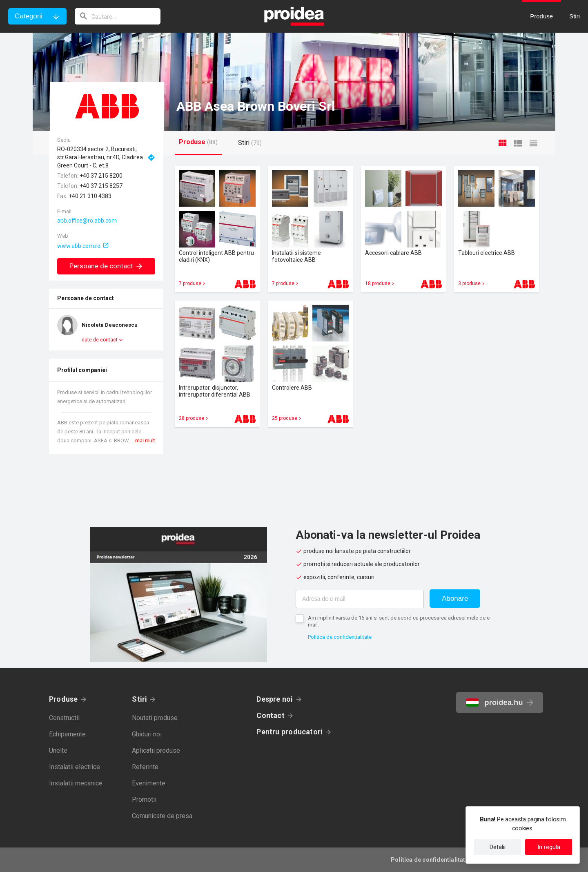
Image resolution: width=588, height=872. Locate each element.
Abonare (455, 599)
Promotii (144, 800)
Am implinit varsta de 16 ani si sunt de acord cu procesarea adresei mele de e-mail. (400, 621)
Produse (63, 699)
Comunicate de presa (162, 816)
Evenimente (149, 783)
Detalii (498, 847)
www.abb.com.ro (79, 246)
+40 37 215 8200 (101, 176)
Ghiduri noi (147, 734)
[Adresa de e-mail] (360, 599)
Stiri (139, 699)
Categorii (29, 16)
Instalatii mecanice (76, 783)
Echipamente (67, 734)
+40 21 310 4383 (90, 196)
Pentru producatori (290, 732)
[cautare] (118, 16)
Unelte (58, 750)
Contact (271, 715)
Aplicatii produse (156, 750)
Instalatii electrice (75, 767)
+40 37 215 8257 (101, 186)
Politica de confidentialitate (340, 637)
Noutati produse (155, 718)
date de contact (100, 340)
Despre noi (275, 699)
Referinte (145, 767)
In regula (549, 847)
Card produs (217, 229)
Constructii (64, 718)
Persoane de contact (106, 266)
